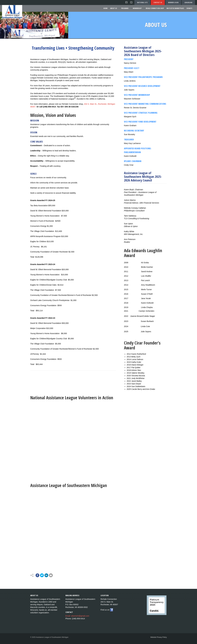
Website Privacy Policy (159, 637)
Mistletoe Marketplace (175, 8)
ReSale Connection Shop (155, 8)
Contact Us (158, 3)
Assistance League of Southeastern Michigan (69, 485)
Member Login (173, 3)
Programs (126, 8)
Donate (190, 8)
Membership (138, 8)
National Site (142, 3)
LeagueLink (188, 3)
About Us (114, 8)
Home (105, 8)
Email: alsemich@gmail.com (77, 616)
